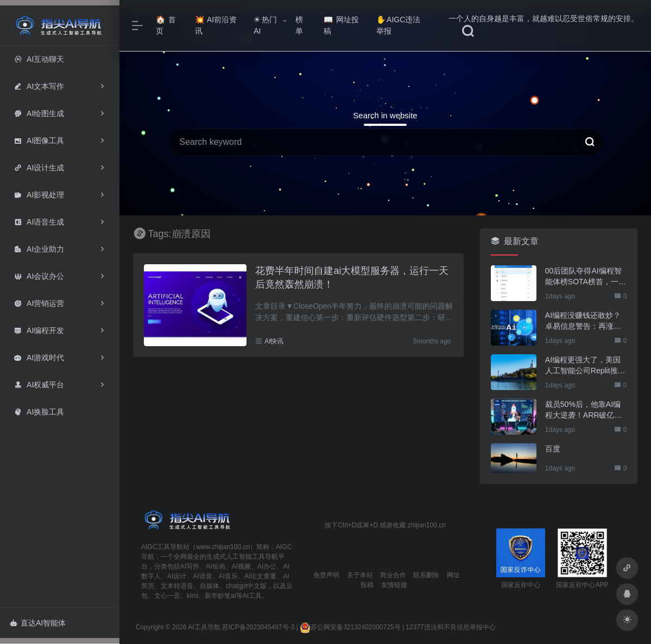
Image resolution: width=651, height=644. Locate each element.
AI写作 (190, 566)
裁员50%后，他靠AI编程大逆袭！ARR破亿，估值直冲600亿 (584, 410)
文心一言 (167, 596)
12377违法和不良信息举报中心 (450, 627)
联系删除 (426, 575)
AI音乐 (228, 576)
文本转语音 (177, 586)
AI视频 (241, 566)
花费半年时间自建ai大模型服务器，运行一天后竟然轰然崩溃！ (352, 278)
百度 (553, 449)
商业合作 (393, 575)
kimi (192, 596)
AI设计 (177, 576)
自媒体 (210, 586)
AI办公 (267, 566)
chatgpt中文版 (246, 586)
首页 (166, 25)
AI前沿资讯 (216, 25)
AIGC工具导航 (162, 547)
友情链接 (394, 585)
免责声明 (326, 575)
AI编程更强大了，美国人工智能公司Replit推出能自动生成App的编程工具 (585, 366)
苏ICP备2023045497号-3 (258, 627)
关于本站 (360, 575)
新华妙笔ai (220, 596)
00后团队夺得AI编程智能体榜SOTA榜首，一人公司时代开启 (586, 277)
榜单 (299, 25)
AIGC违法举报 (398, 25)
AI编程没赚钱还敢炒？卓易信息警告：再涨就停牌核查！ (583, 321)
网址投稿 (341, 25)
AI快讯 (274, 341)
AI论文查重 (260, 576)
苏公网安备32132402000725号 (350, 627)
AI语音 (202, 576)
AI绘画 (215, 566)
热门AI (265, 25)
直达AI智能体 (38, 623)
